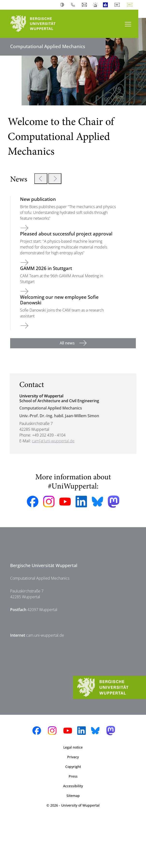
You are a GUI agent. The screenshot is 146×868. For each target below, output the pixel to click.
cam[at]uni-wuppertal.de (53, 441)
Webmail (85, 5)
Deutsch (118, 5)
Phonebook (74, 5)
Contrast (63, 5)
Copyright (73, 767)
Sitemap (73, 796)
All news (68, 343)
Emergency (96, 5)
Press (73, 776)
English (131, 5)
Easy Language (106, 5)
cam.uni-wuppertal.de (45, 635)
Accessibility (73, 786)
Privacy (73, 757)
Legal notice (73, 747)
